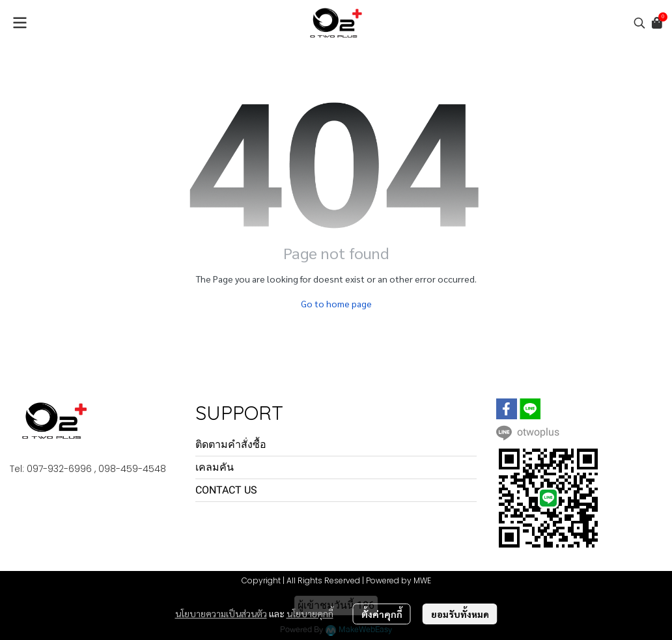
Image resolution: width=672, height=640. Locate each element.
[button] (639, 23)
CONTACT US (226, 490)
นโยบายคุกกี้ (310, 613)
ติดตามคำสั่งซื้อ (231, 444)
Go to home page (336, 303)
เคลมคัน (215, 467)
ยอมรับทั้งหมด (460, 614)
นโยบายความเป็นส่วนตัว (221, 613)
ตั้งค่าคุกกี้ (382, 614)
